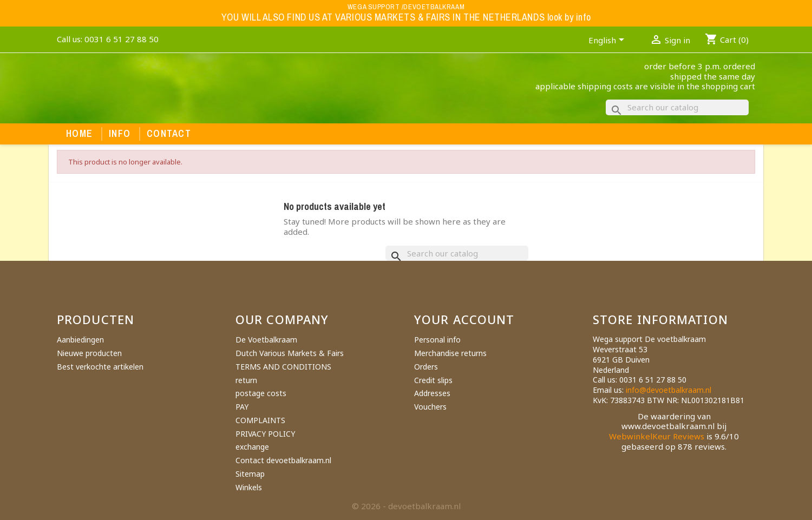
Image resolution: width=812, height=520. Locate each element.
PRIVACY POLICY (265, 434)
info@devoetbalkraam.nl (669, 390)
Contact (169, 134)
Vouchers (430, 407)
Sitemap (250, 474)
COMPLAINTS (260, 420)
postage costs (261, 393)
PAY (242, 407)
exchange (252, 447)
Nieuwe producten (89, 353)
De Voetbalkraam (266, 340)
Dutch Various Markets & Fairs (290, 353)
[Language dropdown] (608, 41)
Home (79, 134)
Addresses (432, 393)
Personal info (437, 340)
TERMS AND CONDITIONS (283, 367)
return (246, 380)
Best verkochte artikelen (100, 367)
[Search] (677, 107)
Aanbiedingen (80, 340)
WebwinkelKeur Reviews (657, 436)
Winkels (249, 487)
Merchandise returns (450, 353)
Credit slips (433, 380)
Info (120, 134)
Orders (426, 367)
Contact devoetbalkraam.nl (283, 460)
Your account (464, 319)
